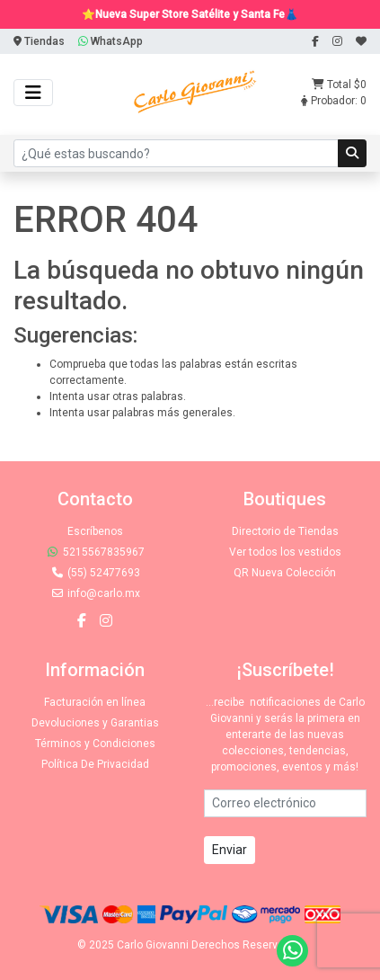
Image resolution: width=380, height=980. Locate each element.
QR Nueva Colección (285, 573)
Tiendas (39, 41)
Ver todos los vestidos (285, 552)
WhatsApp (110, 41)
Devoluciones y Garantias (95, 723)
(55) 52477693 (95, 573)
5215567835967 (95, 552)
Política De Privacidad (95, 764)
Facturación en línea (95, 702)
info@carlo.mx (95, 593)
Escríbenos (95, 531)
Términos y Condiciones (95, 744)
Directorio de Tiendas (285, 531)
